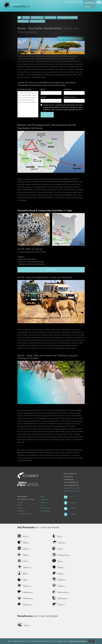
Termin (20, 505)
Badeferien (23, 21)
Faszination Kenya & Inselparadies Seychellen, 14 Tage (45, 211)
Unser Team (21, 511)
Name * (43, 89)
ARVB (42, 497)
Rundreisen (50, 18)
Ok (91, 641)
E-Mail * (43, 97)
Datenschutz (45, 499)
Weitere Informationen (78, 641)
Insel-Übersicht (37, 21)
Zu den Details (64, 270)
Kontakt (20, 502)
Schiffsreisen (37, 18)
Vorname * (68, 89)
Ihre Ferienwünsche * (25, 89)
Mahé (80, 410)
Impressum (44, 502)
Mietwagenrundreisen (67, 18)
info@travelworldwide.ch (72, 488)
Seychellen (42, 418)
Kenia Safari (68, 182)
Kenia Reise (66, 343)
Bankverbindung (46, 508)
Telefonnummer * (70, 97)
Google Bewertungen (24, 514)
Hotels (26, 18)
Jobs (42, 505)
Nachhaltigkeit (45, 511)
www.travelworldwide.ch (72, 491)
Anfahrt (20, 508)
